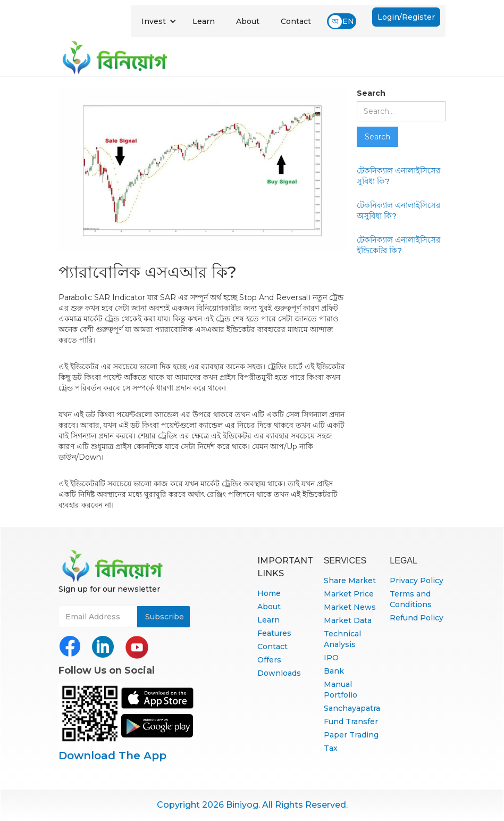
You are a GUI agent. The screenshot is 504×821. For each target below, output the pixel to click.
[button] (159, 21)
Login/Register (406, 17)
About (248, 21)
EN (348, 21)
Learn (204, 21)
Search (371, 93)
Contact (296, 21)
